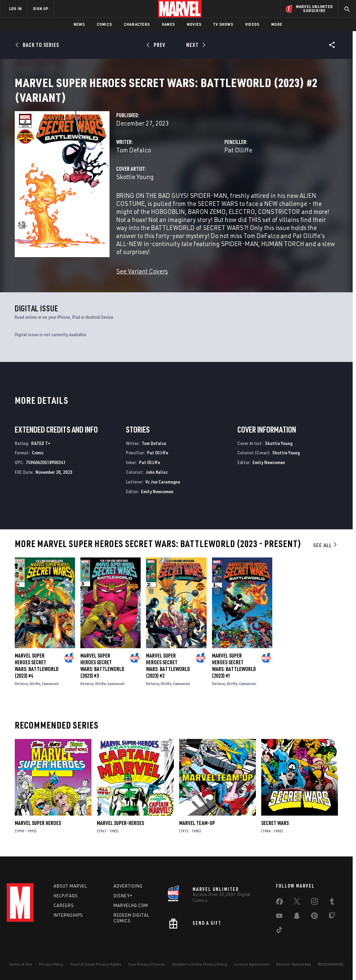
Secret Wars (275, 831)
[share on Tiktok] (279, 937)
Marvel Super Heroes (38, 831)
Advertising (128, 892)
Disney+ (123, 902)
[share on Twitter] (297, 909)
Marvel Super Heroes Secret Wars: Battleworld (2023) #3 (102, 674)
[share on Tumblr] (332, 909)
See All (326, 553)
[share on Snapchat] (297, 923)
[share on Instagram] (314, 909)
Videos (252, 24)
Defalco (21, 692)
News (79, 24)
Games (168, 24)
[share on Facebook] (279, 909)
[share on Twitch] (332, 923)
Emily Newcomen (157, 499)
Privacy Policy (51, 970)
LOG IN (15, 9)
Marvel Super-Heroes (120, 831)
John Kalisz (157, 480)
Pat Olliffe (238, 158)
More (277, 24)
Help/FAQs (66, 902)
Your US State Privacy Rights (96, 970)
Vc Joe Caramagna (163, 490)
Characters (137, 24)
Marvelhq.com (131, 912)
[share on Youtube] (279, 923)
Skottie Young (135, 185)
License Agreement (252, 970)
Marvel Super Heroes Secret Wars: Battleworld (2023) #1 (234, 674)
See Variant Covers (142, 279)
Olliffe (35, 692)
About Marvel (70, 892)
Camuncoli (50, 692)
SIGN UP (41, 9)
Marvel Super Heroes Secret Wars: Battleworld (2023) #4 (37, 674)
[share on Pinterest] (314, 923)
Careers (64, 912)
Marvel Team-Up (197, 831)
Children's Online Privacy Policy (200, 970)
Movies (194, 24)
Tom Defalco (134, 158)
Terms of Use (20, 970)
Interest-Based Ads (294, 970)
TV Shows (223, 24)
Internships (68, 921)
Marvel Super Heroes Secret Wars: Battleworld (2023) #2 (168, 674)
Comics (104, 24)
